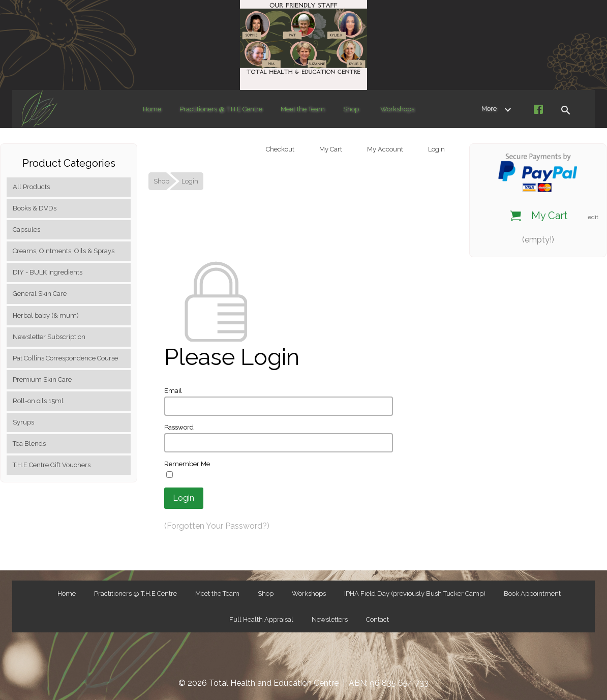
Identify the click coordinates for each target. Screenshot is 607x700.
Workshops (397, 109)
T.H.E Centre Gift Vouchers (52, 465)
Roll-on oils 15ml (38, 401)
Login (436, 149)
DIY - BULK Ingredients (48, 272)
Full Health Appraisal (261, 619)
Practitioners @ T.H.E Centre (221, 109)
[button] (565, 109)
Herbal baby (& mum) (46, 315)
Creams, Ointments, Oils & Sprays (64, 251)
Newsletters (330, 619)
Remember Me (187, 464)
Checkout (279, 149)
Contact (377, 619)
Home (152, 109)
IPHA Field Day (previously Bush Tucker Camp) (415, 594)
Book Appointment (532, 594)
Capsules (26, 230)
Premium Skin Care (42, 379)
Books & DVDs (35, 208)
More (498, 109)
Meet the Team (303, 109)
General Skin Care (40, 294)
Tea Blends (29, 444)
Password (179, 427)
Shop (351, 109)
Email (173, 391)
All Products (31, 187)
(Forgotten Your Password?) (217, 526)
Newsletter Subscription (49, 337)
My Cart (330, 149)
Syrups (23, 422)
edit (593, 217)
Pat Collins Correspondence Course (65, 358)
